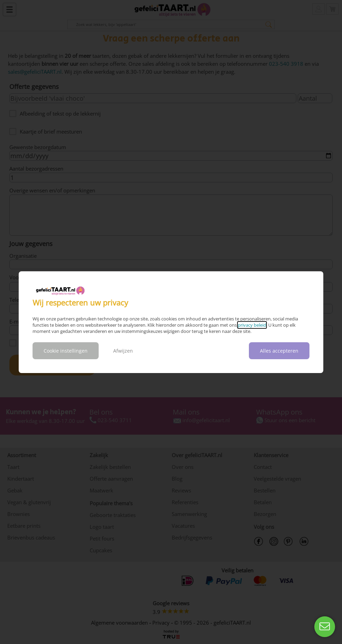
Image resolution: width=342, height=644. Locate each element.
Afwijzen (123, 351)
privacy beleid (252, 325)
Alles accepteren (279, 351)
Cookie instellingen (66, 351)
